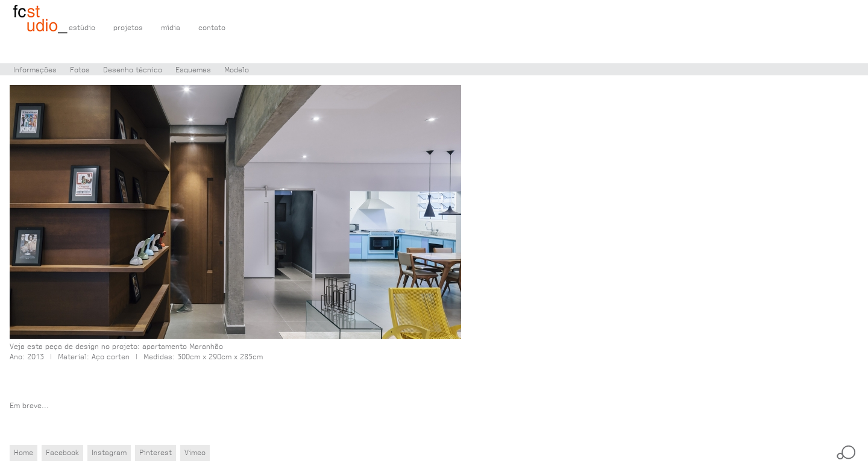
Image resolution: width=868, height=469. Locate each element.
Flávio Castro (41, 20)
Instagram (109, 453)
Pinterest (156, 453)
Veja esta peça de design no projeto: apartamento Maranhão (116, 347)
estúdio (82, 28)
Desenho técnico (133, 70)
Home (24, 453)
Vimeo (195, 453)
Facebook (62, 453)
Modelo (237, 70)
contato (212, 28)
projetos (128, 28)
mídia (171, 28)
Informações (35, 70)
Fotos (80, 70)
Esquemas (193, 70)
